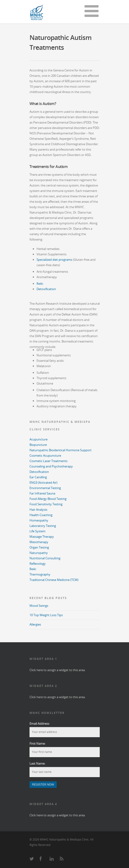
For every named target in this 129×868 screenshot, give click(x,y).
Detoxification (46, 289)
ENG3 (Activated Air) (43, 483)
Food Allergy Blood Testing (48, 499)
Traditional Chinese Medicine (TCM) (54, 580)
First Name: (37, 743)
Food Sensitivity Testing (46, 504)
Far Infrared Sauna (42, 493)
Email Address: (40, 724)
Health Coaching (41, 515)
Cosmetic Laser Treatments (48, 461)
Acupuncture (39, 439)
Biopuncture (38, 445)
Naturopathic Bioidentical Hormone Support (61, 450)
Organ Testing (39, 547)
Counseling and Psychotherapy (51, 466)
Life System (37, 531)
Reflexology (38, 564)
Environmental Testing (45, 488)
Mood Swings (39, 606)
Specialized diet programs (54, 260)
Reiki (40, 284)
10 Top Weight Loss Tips (46, 615)
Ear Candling (38, 477)
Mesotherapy (39, 542)
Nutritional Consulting (45, 558)
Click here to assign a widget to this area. (57, 670)
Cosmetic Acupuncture (45, 455)
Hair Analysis (38, 510)
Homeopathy (39, 520)
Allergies (35, 624)
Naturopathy (39, 553)
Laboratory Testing (43, 526)
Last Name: (37, 763)
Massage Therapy (42, 537)
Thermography (40, 574)
